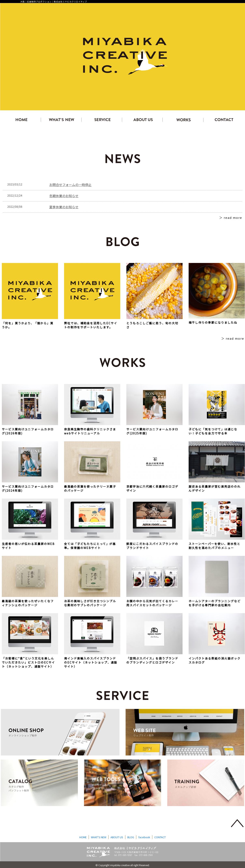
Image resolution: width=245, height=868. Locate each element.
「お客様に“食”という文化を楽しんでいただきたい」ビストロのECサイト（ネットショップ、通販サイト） (28, 662)
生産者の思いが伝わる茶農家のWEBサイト (28, 546)
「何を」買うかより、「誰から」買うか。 (28, 325)
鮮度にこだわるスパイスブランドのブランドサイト (152, 546)
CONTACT (160, 837)
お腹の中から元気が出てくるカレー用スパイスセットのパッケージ (152, 603)
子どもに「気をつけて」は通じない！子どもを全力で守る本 (213, 431)
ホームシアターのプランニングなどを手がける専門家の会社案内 (215, 603)
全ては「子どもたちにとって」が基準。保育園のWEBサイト (90, 546)
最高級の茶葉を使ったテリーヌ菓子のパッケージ (90, 488)
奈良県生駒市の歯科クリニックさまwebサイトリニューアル (90, 431)
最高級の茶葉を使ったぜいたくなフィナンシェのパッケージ (28, 603)
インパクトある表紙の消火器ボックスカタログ (215, 660)
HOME (83, 837)
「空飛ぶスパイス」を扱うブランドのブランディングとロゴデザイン (152, 660)
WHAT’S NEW (99, 837)
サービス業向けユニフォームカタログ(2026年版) (28, 431)
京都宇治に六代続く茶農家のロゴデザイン (152, 488)
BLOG (131, 837)
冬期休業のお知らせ (64, 196)
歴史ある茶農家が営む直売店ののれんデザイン (215, 488)
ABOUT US (117, 837)
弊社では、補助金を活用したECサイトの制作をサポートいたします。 (91, 325)
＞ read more (231, 218)
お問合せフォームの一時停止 (70, 185)
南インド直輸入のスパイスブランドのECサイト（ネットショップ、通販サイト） (91, 662)
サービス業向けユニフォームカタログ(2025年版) (152, 431)
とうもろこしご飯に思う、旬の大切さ (152, 325)
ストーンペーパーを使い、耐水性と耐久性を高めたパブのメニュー (214, 546)
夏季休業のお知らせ (64, 207)
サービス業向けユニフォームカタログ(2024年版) (28, 488)
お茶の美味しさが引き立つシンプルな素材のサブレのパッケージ (90, 603)
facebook (144, 837)
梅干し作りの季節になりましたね (213, 322)
